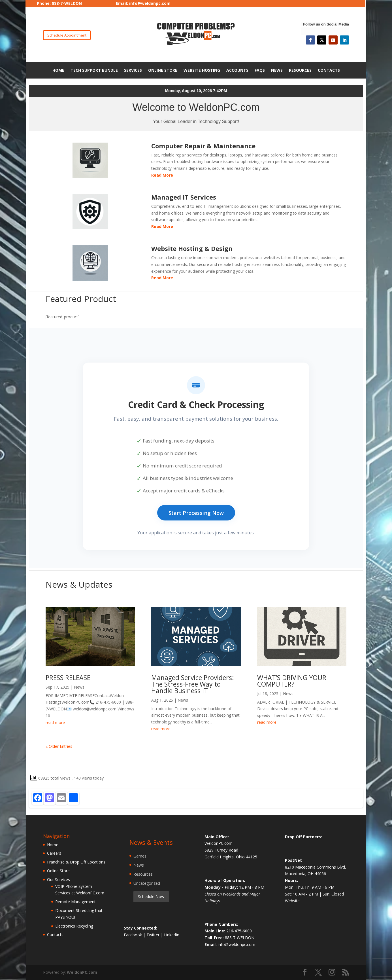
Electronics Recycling (74, 926)
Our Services (58, 880)
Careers (54, 853)
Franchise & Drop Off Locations (76, 862)
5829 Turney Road (221, 850)
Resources (300, 70)
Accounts (237, 70)
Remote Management (75, 902)
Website (292, 901)
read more (55, 722)
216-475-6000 (239, 931)
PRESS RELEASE (68, 678)
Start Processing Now (196, 513)
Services (133, 70)
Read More (162, 175)
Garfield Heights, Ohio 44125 (231, 857)
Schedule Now (151, 897)
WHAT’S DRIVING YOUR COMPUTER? (292, 681)
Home (58, 70)
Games (140, 856)
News (277, 70)
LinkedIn (172, 935)
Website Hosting (202, 70)
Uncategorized (147, 883)
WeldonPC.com (82, 972)
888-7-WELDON (240, 938)
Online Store (163, 70)
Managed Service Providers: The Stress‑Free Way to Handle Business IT (193, 684)
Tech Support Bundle (94, 70)
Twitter (154, 935)
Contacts (329, 70)
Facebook (133, 935)
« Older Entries (59, 746)
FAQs (260, 70)
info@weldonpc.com (150, 3)
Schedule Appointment (67, 35)
